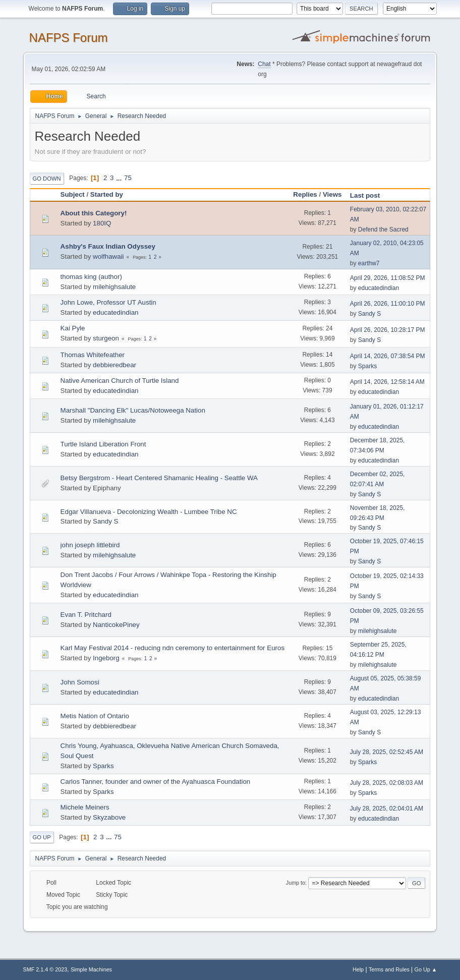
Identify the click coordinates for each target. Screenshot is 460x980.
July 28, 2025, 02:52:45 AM (387, 752)
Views (332, 194)
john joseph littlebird (90, 545)
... (120, 178)
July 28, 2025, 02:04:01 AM (387, 809)
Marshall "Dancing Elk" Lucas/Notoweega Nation (133, 410)
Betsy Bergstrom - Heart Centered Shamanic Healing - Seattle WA (159, 478)
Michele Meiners (85, 807)
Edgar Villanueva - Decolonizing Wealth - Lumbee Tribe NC (149, 512)
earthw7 (369, 263)
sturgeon (106, 338)
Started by (107, 194)
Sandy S (369, 314)
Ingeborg (106, 658)
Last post (369, 195)
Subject (73, 194)
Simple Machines (91, 969)
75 (128, 178)
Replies (305, 194)
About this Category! (94, 213)
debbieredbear (114, 365)
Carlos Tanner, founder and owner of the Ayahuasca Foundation (156, 782)
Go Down (47, 179)
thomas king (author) (91, 277)
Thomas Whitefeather (93, 355)
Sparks (367, 366)
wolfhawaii (108, 256)
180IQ (102, 223)
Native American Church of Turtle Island (120, 381)
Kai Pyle (73, 328)
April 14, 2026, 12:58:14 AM (387, 382)
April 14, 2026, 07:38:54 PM (388, 356)
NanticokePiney (116, 625)
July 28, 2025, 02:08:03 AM (387, 783)
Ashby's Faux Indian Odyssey (108, 246)
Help (358, 969)
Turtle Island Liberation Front (103, 444)
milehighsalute (114, 287)
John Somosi (80, 682)
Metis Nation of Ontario (95, 716)
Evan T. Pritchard (86, 615)
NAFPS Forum (69, 38)
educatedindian (379, 288)
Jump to (296, 883)
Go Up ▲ (426, 969)
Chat (264, 64)
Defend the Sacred (383, 229)
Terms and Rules (389, 969)
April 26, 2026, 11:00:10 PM (388, 304)
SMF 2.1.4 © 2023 (45, 969)
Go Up (42, 837)
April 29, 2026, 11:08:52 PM (388, 278)
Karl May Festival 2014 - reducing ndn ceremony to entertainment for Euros (173, 648)
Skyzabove (109, 817)
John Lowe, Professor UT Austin (108, 302)
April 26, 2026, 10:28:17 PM (388, 330)
